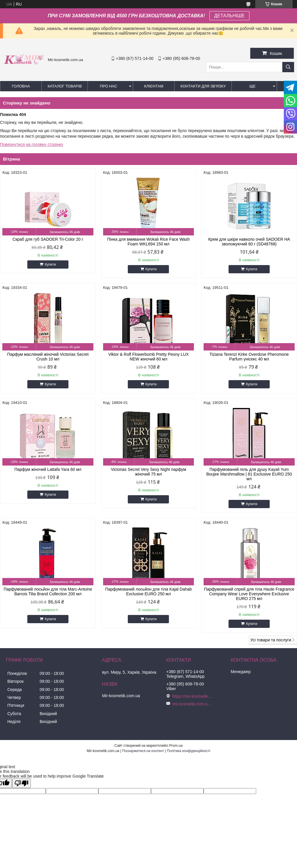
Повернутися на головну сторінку (32, 144)
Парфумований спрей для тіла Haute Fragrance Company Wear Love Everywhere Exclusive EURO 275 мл (249, 594)
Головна (21, 86)
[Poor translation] (21, 783)
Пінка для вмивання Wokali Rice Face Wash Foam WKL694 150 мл (148, 242)
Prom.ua (176, 746)
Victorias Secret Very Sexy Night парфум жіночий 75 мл (148, 472)
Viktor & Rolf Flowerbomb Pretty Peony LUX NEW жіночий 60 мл (149, 357)
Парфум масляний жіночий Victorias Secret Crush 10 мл (48, 357)
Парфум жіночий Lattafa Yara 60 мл (48, 469)
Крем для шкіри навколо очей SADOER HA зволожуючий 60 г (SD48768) (249, 242)
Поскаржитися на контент (143, 751)
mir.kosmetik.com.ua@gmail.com (193, 704)
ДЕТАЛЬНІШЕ (229, 16)
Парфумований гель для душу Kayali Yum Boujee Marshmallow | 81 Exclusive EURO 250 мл (249, 474)
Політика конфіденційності (189, 751)
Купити (50, 264)
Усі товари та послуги (271, 640)
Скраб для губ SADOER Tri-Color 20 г (48, 239)
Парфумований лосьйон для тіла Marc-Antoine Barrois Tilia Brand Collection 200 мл (48, 591)
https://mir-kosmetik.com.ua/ (193, 696)
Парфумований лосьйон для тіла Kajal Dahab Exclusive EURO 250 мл (148, 591)
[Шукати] (288, 67)
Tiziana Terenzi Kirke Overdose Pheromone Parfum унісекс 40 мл (249, 357)
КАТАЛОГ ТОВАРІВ (65, 86)
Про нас (109, 86)
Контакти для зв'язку (203, 86)
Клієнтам (154, 86)
